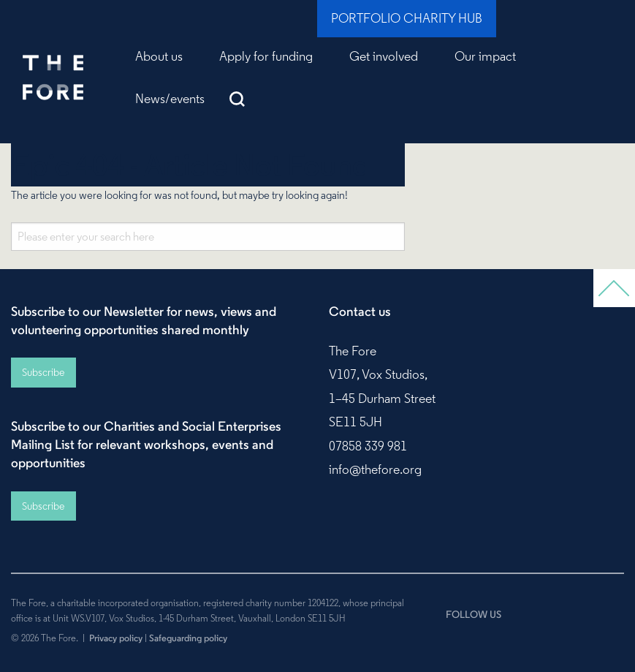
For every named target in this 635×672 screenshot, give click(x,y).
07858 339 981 (368, 446)
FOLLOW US (474, 614)
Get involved (384, 56)
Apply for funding (266, 56)
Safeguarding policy (188, 638)
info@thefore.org (375, 469)
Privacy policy (116, 638)
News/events (170, 99)
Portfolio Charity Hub (407, 18)
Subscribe (43, 372)
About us (159, 56)
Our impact (485, 56)
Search (237, 99)
